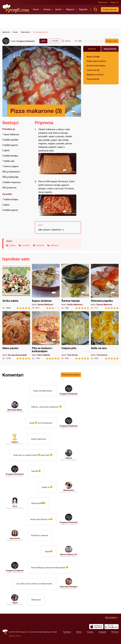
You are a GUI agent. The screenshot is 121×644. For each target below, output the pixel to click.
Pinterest (115, 632)
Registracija (103, 2)
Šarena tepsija (75, 286)
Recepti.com (16, 9)
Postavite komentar (71, 375)
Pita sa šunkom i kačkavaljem (46, 335)
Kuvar (36, 9)
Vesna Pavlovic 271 (69, 554)
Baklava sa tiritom (95, 75)
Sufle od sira (105, 335)
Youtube (90, 632)
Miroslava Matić (15, 410)
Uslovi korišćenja (36, 632)
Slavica (69, 458)
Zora (15, 506)
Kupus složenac (46, 286)
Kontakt (54, 632)
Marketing (46, 632)
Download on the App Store (96, 627)
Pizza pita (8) (93, 79)
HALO (18, 636)
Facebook (67, 632)
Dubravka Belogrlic (69, 587)
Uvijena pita (75, 335)
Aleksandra (69, 490)
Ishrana (47, 9)
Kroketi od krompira (96, 66)
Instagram (102, 632)
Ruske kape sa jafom (96, 61)
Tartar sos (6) (93, 70)
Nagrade (83, 9)
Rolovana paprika (105, 286)
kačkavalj (40, 245)
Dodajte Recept (110, 9)
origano (12, 245)
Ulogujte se (114, 2)
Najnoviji (92, 49)
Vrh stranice (111, 617)
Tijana (15, 603)
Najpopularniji (110, 49)
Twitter (79, 632)
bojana (15, 442)
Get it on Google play (112, 627)
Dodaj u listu (112, 41)
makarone (55, 245)
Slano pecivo (16, 335)
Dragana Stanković (26, 41)
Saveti (58, 9)
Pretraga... (95, 9)
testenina (26, 245)
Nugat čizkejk (93, 57)
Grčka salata (16, 286)
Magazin (70, 9)
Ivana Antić (15, 538)
